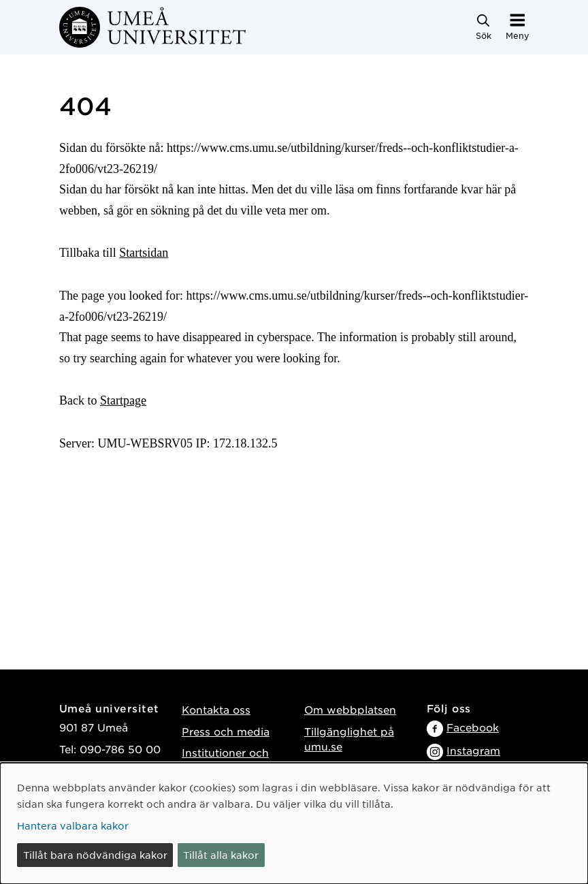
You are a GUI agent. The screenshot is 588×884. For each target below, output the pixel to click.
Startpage (123, 400)
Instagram (473, 750)
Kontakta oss (216, 709)
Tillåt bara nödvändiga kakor (95, 855)
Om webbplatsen (350, 709)
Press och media (226, 731)
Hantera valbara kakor (73, 825)
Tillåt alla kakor (221, 855)
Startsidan (144, 253)
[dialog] (294, 823)
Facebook (473, 727)
